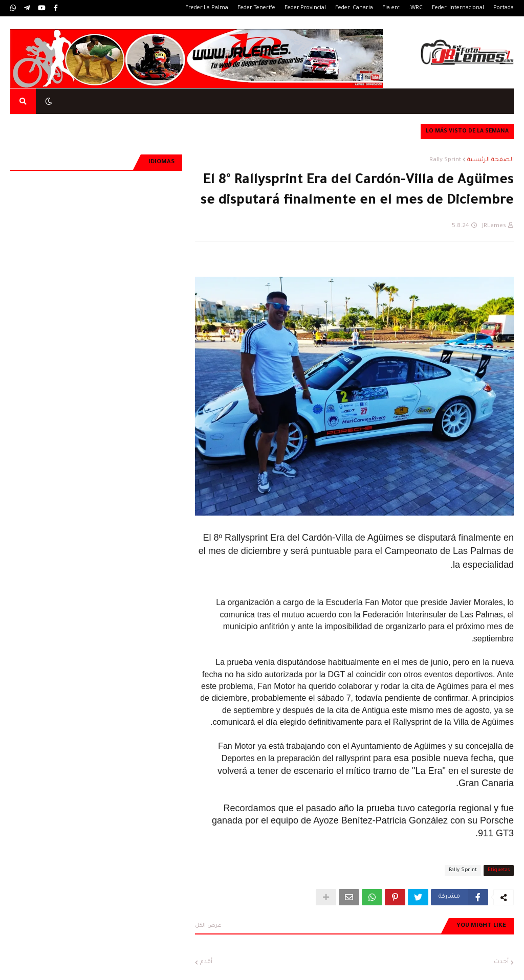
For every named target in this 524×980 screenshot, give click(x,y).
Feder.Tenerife (256, 8)
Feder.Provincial (305, 8)
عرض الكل (208, 926)
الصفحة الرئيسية (490, 160)
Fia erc (391, 8)
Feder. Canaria (354, 8)
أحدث (501, 962)
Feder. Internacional (458, 8)
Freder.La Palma (207, 8)
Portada (504, 8)
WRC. (416, 8)
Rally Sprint (445, 160)
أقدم (206, 962)
